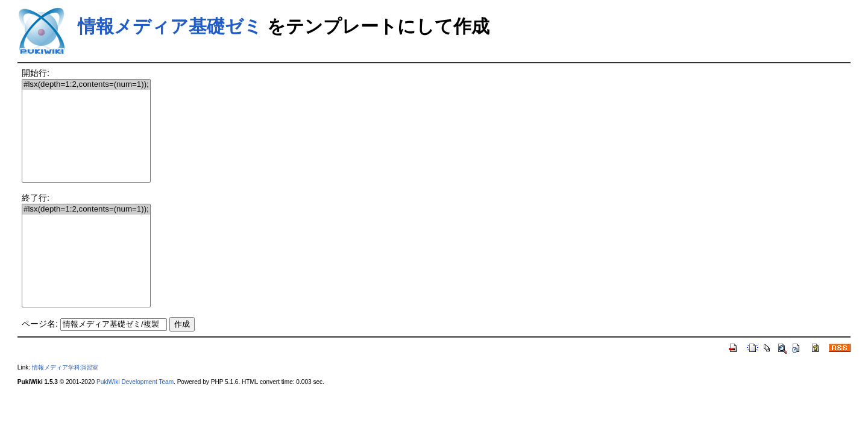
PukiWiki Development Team (135, 382)
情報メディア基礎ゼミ (170, 26)
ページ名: (40, 324)
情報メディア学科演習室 (65, 367)
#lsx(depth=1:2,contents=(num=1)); (86, 85)
